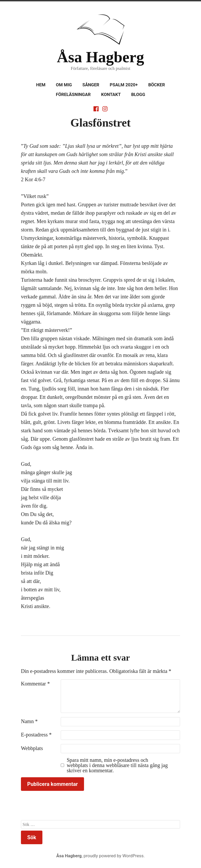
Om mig (64, 85)
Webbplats (32, 748)
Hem (41, 85)
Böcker (157, 85)
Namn (29, 721)
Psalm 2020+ (124, 85)
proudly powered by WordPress (113, 856)
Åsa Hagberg (100, 57)
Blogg (138, 95)
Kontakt (111, 95)
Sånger (91, 85)
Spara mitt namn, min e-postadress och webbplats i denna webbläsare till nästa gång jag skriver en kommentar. (117, 765)
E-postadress (36, 735)
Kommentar (35, 684)
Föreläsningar (73, 95)
